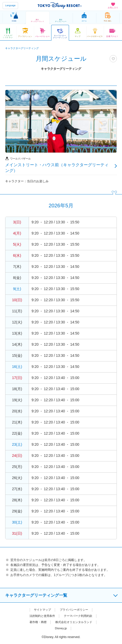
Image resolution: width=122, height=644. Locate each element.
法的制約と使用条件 (41, 616)
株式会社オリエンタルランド (75, 622)
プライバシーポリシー (75, 610)
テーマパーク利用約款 (79, 616)
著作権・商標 (36, 622)
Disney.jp (61, 628)
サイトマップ (41, 610)
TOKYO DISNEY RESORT (60, 5)
